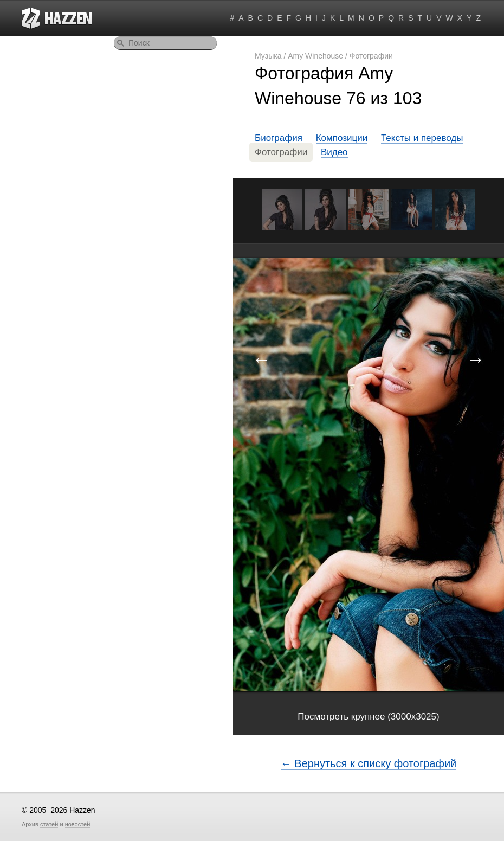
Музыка (268, 56)
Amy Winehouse (315, 56)
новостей (78, 824)
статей (49, 824)
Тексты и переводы (422, 138)
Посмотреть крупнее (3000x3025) (368, 717)
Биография (279, 138)
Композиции (342, 138)
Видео (334, 152)
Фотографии (371, 56)
